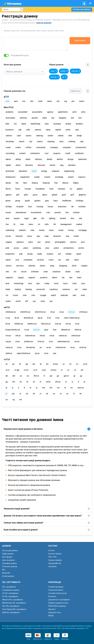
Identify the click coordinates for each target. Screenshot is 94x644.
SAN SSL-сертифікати (11, 612)
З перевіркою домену (11, 590)
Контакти (52, 596)
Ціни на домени (44, 23)
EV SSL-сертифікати (10, 596)
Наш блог (52, 609)
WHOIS (51, 616)
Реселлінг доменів (10, 567)
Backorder (6, 573)
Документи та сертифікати (59, 600)
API (4, 570)
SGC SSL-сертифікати (11, 606)
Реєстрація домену (10, 550)
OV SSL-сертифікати (10, 593)
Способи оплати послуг (58, 593)
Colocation (52, 567)
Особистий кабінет (82, 9)
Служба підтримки (56, 587)
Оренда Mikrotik (55, 563)
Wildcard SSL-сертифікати (12, 600)
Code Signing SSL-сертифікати (14, 609)
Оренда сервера (55, 560)
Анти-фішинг (7, 557)
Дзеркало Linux (55, 612)
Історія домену (8, 576)
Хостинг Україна (55, 554)
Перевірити (80, 41)
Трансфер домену (9, 563)
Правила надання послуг (58, 603)
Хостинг (52, 550)
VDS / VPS (52, 557)
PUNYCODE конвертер (57, 606)
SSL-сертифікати (9, 587)
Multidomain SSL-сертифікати (14, 603)
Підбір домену (8, 554)
